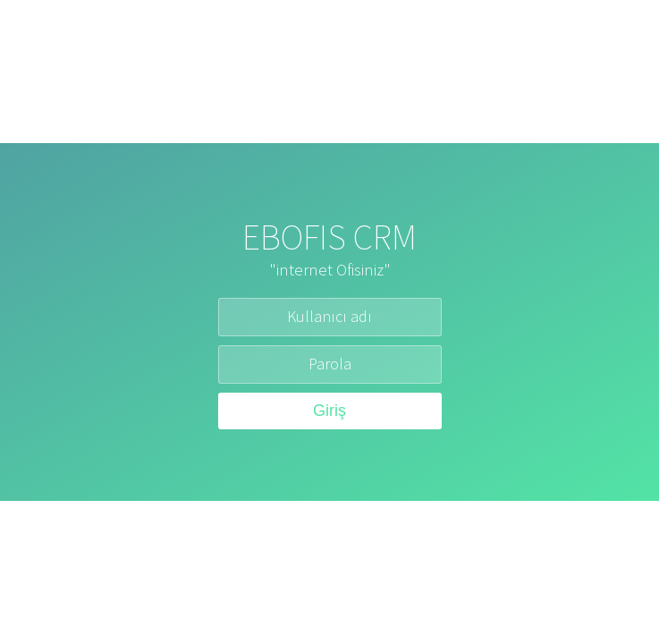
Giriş (329, 411)
